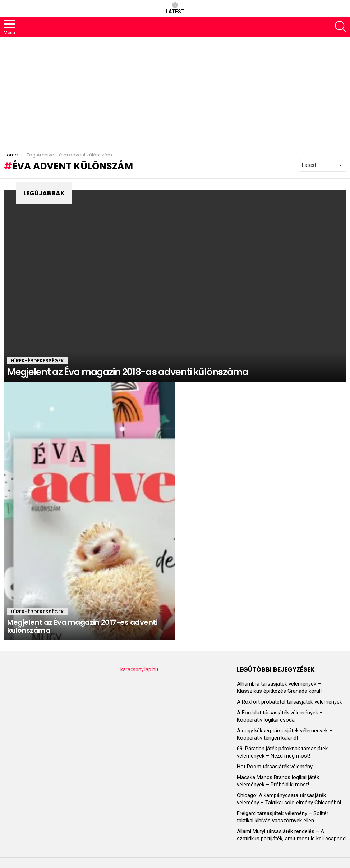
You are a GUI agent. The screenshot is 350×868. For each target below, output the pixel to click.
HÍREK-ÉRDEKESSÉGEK (37, 361)
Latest (175, 8)
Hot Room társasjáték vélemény (275, 767)
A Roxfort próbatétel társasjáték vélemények (289, 702)
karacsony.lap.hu (139, 669)
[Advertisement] (175, 91)
